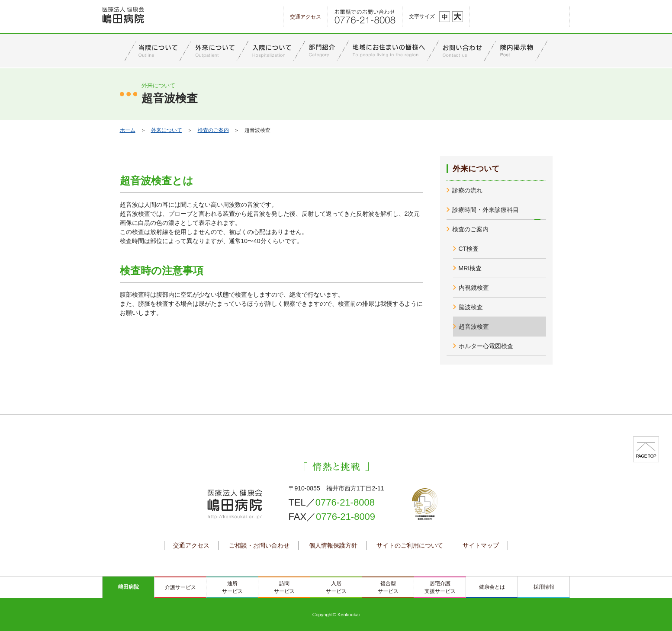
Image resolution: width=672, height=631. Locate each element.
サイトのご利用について (410, 545)
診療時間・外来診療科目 (486, 210)
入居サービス (336, 587)
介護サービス (180, 587)
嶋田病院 (129, 587)
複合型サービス (388, 587)
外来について (167, 130)
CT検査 (469, 249)
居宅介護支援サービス (440, 587)
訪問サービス (284, 587)
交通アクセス (305, 17)
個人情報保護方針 (333, 545)
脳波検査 (471, 307)
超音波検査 (474, 327)
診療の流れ (467, 190)
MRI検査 (470, 268)
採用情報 (544, 587)
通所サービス (232, 587)
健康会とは (492, 587)
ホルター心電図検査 (486, 346)
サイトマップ (481, 545)
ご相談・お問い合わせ (259, 545)
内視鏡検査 (474, 288)
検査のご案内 (213, 130)
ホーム (128, 130)
